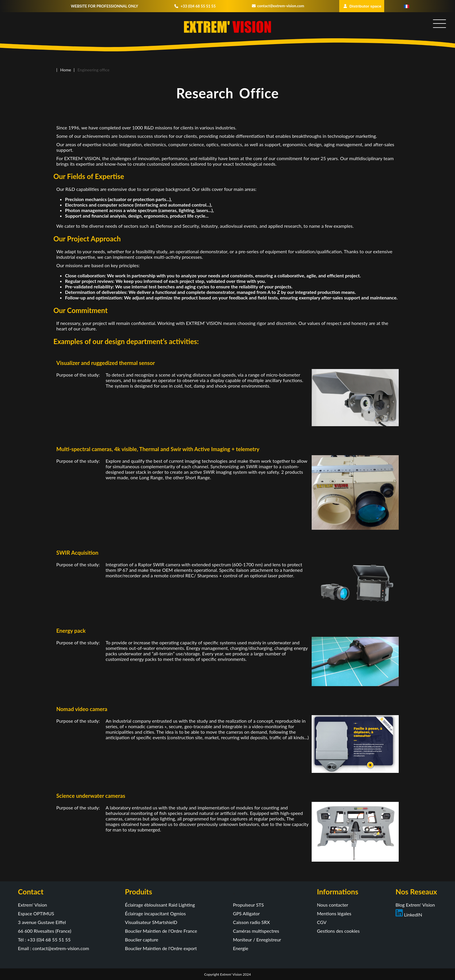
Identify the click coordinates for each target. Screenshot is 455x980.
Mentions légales (334, 913)
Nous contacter (333, 905)
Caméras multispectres (256, 931)
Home (66, 70)
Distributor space (362, 6)
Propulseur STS (248, 905)
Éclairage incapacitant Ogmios (156, 913)
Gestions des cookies (338, 931)
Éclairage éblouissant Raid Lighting (160, 905)
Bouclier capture (142, 940)
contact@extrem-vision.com (278, 6)
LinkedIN (409, 915)
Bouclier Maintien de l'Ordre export (161, 948)
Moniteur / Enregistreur (257, 940)
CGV (322, 922)
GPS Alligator (247, 913)
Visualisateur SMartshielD (151, 922)
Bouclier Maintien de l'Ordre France (161, 931)
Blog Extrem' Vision (415, 905)
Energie (241, 948)
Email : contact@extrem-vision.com (54, 948)
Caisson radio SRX (251, 922)
